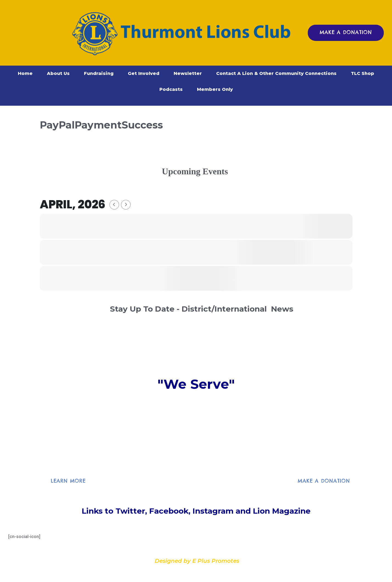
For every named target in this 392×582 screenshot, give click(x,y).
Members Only (215, 89)
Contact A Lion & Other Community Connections (276, 73)
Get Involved (144, 73)
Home (25, 73)
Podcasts (171, 89)
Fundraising (99, 73)
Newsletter (188, 73)
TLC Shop (363, 73)
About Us (58, 73)
